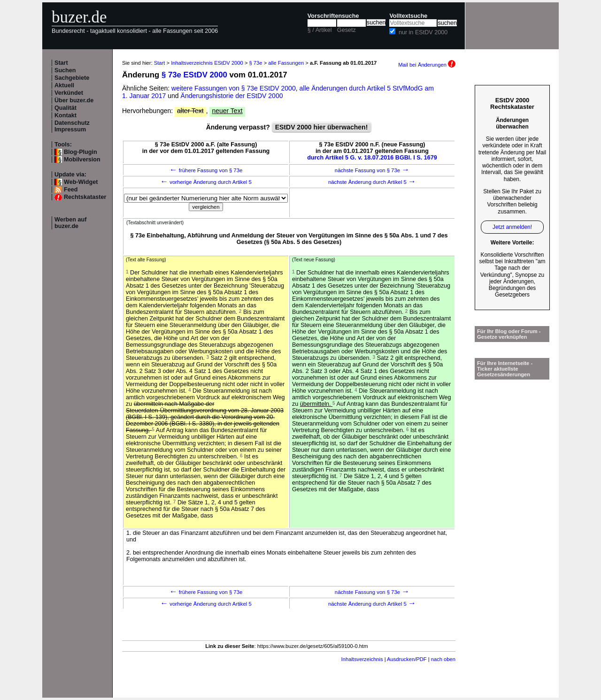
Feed (71, 190)
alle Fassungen (286, 63)
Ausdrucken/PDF (407, 659)
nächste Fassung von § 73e (372, 170)
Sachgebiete (72, 78)
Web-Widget (81, 182)
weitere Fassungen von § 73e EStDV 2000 (234, 88)
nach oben (443, 659)
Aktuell (64, 85)
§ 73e (256, 63)
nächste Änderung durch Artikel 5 (372, 182)
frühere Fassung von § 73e (206, 170)
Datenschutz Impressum (72, 126)
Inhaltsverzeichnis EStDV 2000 (207, 63)
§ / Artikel (320, 30)
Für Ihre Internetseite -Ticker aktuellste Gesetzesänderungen (505, 369)
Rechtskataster (85, 197)
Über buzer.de (74, 100)
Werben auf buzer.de (70, 223)
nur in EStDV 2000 (423, 32)
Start (61, 63)
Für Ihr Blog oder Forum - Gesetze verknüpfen (509, 334)
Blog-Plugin (81, 152)
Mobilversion (82, 160)
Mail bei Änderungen (427, 65)
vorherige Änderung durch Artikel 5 (206, 182)
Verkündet (69, 93)
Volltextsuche (408, 16)
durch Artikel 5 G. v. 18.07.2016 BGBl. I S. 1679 (372, 158)
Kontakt (65, 115)
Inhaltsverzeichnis (362, 659)
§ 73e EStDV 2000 (194, 75)
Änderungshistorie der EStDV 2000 (232, 96)
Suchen (65, 70)
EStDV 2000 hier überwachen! (322, 127)
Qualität (65, 108)
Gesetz (347, 30)
